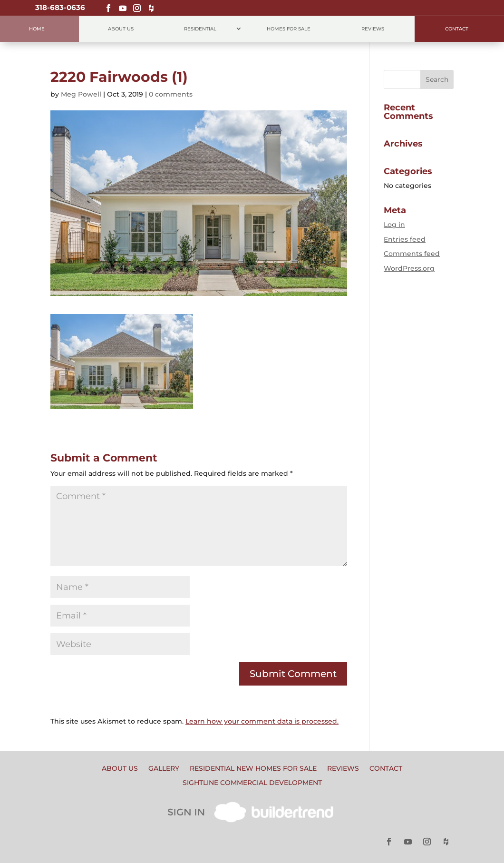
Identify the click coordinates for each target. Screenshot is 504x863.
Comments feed (412, 254)
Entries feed (405, 239)
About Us (121, 29)
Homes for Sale (289, 29)
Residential (200, 29)
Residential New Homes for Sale (253, 769)
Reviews (373, 29)
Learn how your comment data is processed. (262, 721)
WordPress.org (409, 268)
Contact (457, 29)
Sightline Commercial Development (252, 783)
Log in (394, 225)
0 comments (171, 94)
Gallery (164, 769)
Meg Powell (81, 94)
